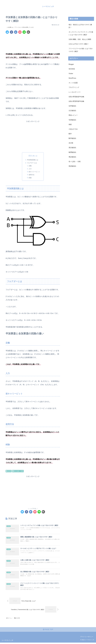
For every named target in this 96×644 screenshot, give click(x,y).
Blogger (71, 64)
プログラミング (74, 87)
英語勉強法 (72, 166)
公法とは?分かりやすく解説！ (79, 44)
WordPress (72, 78)
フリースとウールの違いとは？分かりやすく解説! (81, 50)
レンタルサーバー (75, 92)
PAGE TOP (48, 631)
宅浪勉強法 (72, 120)
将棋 (70, 124)
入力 (30, 169)
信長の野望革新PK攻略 (76, 101)
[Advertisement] (33, 41)
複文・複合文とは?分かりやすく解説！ (80, 26)
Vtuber (71, 73)
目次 (30, 156)
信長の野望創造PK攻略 (76, 97)
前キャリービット (34, 172)
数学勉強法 (72, 138)
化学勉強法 (72, 106)
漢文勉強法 (72, 148)
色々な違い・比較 (18, 472)
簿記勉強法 (72, 157)
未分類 (9, 472)
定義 (30, 166)
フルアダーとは (32, 163)
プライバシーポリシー (87, 638)
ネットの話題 (73, 83)
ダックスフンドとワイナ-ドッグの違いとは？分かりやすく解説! (81, 33)
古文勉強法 (72, 110)
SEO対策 (72, 69)
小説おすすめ (73, 129)
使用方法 (31, 175)
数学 (70, 134)
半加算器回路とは (33, 160)
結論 (30, 178)
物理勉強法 (72, 152)
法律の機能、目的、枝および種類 (80, 39)
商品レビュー (73, 115)
